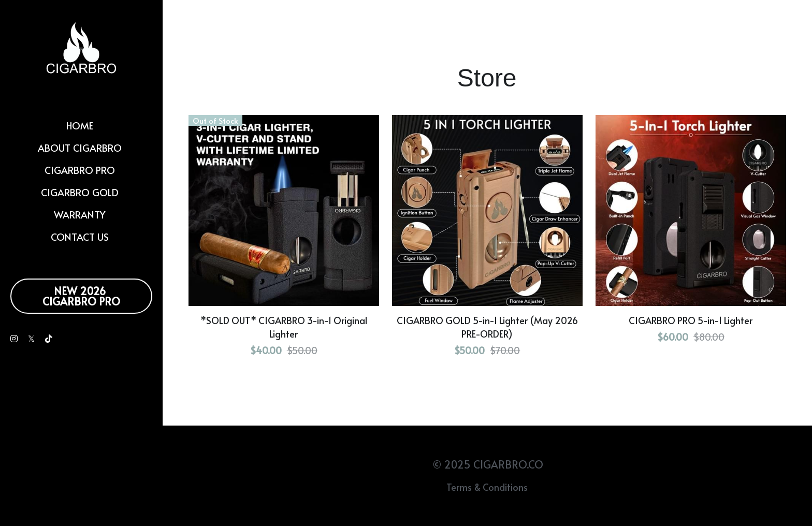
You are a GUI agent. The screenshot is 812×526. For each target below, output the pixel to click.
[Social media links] (14, 339)
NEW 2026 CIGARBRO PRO (81, 296)
